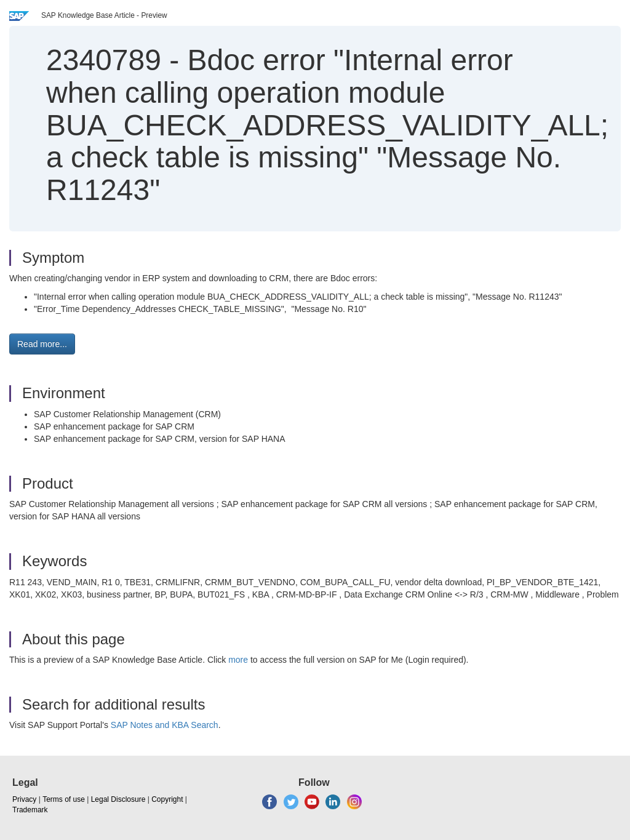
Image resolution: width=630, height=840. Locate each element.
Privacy (24, 799)
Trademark (30, 810)
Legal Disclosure (118, 799)
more (238, 660)
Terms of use (64, 799)
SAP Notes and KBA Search (165, 725)
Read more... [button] (42, 344)
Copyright (167, 799)
